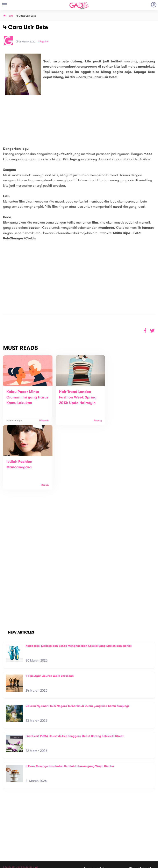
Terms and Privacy (109, 863)
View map (9, 846)
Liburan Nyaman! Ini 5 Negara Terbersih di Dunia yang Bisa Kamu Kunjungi (77, 642)
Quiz (88, 840)
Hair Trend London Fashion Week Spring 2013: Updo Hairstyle (76, 397)
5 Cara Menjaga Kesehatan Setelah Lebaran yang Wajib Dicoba (70, 702)
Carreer (46, 835)
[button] (152, 331)
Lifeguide (44, 42)
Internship (47, 839)
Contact (46, 831)
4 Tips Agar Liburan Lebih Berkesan (50, 612)
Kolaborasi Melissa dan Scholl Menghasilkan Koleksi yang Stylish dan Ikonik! (79, 582)
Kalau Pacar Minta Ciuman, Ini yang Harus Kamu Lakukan (25, 397)
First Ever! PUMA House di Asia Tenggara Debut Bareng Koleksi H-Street (75, 672)
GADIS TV (105, 840)
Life (11, 16)
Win (95, 840)
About (45, 826)
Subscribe (149, 821)
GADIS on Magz (122, 840)
